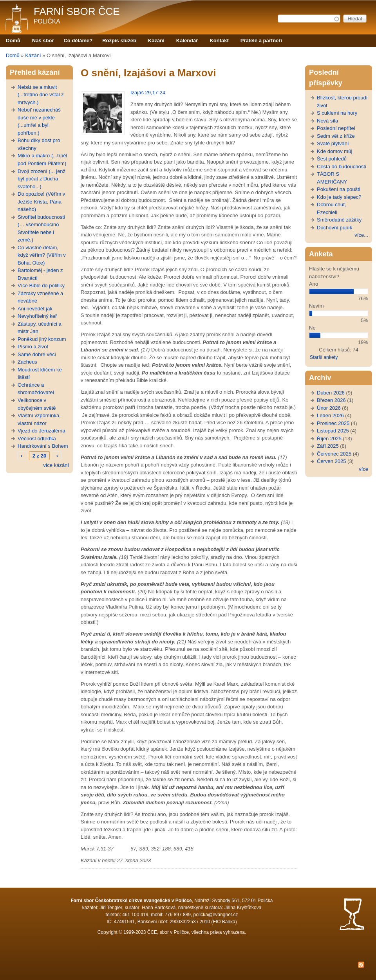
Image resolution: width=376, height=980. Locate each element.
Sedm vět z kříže (336, 136)
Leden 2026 (330, 415)
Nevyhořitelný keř (37, 316)
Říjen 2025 (329, 439)
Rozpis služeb (119, 41)
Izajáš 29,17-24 (148, 93)
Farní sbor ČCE (77, 11)
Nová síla (327, 121)
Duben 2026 (331, 393)
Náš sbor (43, 41)
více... (361, 235)
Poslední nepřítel (336, 128)
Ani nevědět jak (35, 309)
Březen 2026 (331, 400)
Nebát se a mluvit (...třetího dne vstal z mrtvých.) (41, 95)
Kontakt (219, 41)
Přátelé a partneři (261, 41)
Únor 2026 (329, 408)
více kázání (56, 465)
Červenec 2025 (334, 454)
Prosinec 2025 (333, 423)
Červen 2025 (331, 461)
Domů (13, 41)
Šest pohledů (332, 159)
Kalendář (187, 41)
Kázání (156, 41)
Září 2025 (328, 446)
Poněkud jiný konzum (42, 339)
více (363, 469)
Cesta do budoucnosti (342, 167)
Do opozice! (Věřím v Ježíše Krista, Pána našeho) (41, 202)
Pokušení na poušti (339, 189)
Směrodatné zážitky (339, 220)
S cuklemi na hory (337, 113)
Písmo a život (33, 347)
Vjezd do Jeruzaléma (41, 431)
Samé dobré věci (37, 354)
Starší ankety (324, 357)
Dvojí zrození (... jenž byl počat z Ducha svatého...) (42, 179)
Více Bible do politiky (41, 286)
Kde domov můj (334, 151)
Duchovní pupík (334, 228)
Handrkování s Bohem (43, 446)
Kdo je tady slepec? (339, 197)
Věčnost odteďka (37, 439)
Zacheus (27, 362)
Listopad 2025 (333, 431)
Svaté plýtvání (333, 143)
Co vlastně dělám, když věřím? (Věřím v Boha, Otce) (42, 255)
